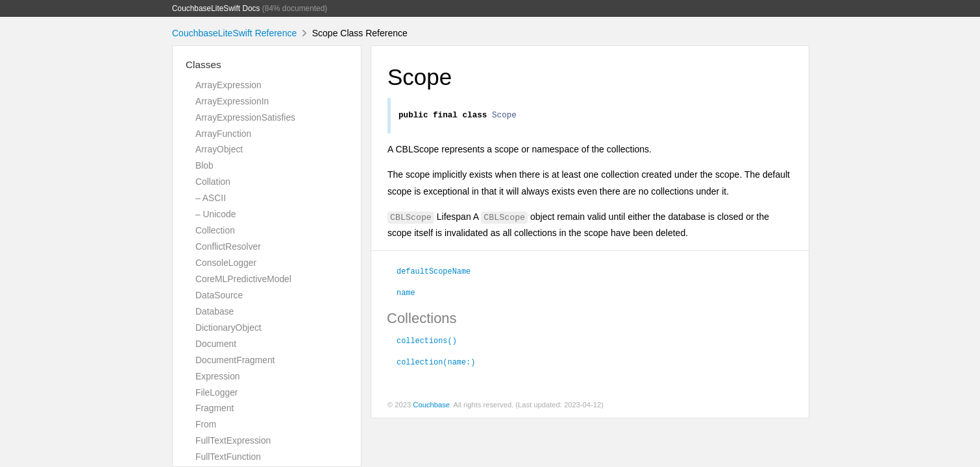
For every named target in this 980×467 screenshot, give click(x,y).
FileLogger (217, 392)
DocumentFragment (235, 360)
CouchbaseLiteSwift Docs (216, 8)
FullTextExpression (233, 440)
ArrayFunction (223, 134)
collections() (427, 342)
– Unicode (215, 214)
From (206, 424)
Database (214, 311)
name (406, 294)
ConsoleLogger (226, 263)
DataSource (219, 295)
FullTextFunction (228, 457)
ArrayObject (219, 149)
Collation (213, 182)
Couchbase (431, 407)
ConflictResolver (228, 246)
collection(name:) (436, 363)
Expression (218, 376)
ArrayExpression (228, 85)
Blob (204, 165)
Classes (203, 65)
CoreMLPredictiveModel (243, 279)
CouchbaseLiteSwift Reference (234, 33)
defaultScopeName (434, 272)
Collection (215, 230)
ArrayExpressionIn (232, 101)
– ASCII (211, 198)
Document (216, 344)
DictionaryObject (228, 328)
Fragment (214, 408)
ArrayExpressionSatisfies (245, 117)
